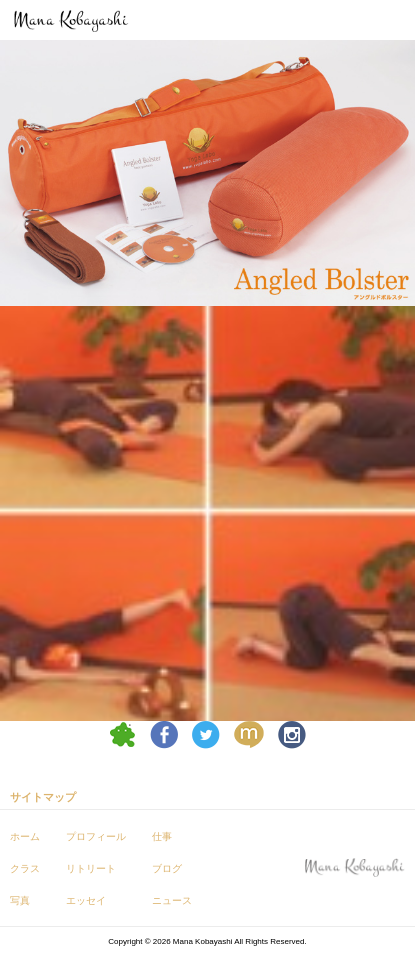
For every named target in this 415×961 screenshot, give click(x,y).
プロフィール (96, 836)
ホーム (25, 836)
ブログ (167, 868)
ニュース (172, 900)
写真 (20, 900)
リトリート (91, 868)
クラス (25, 868)
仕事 (162, 836)
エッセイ (86, 900)
